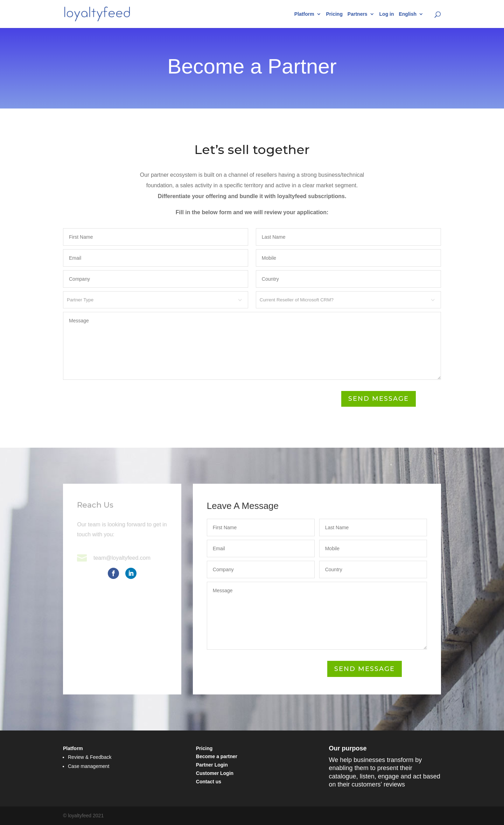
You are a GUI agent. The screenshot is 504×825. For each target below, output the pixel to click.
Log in (387, 14)
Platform (304, 14)
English (408, 14)
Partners (358, 14)
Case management (89, 766)
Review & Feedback (90, 757)
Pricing (334, 14)
